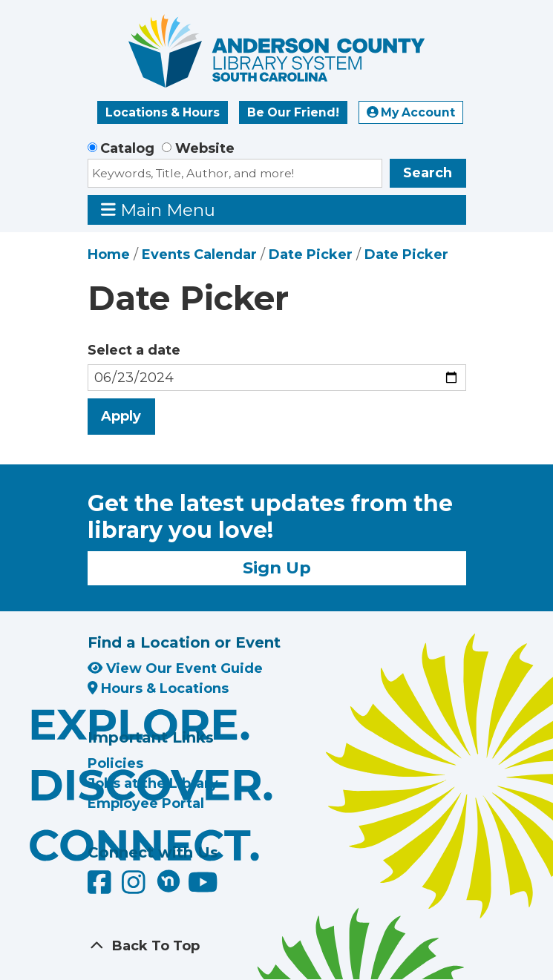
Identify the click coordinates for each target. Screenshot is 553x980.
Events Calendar (199, 254)
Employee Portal (146, 803)
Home (109, 254)
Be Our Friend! (293, 112)
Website (205, 148)
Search (428, 173)
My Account (411, 112)
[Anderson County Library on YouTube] (203, 888)
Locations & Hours (163, 112)
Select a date (134, 350)
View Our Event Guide (175, 668)
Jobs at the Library (153, 783)
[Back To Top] (277, 946)
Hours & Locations (158, 688)
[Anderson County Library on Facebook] (101, 888)
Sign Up (277, 568)
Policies (115, 763)
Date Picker (311, 254)
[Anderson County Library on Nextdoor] (168, 881)
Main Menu (158, 210)
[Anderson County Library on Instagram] (135, 888)
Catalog (127, 148)
